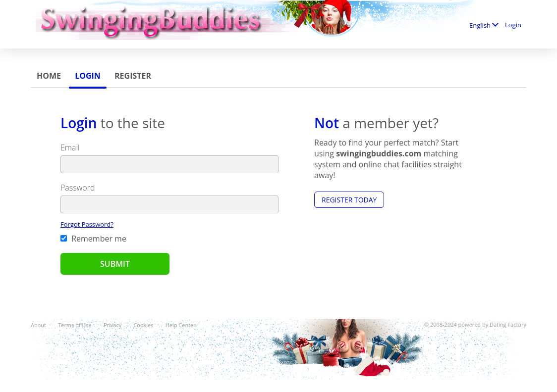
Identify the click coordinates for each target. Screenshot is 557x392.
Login (88, 76)
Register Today (349, 200)
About (38, 325)
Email (70, 147)
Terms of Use (75, 325)
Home (49, 76)
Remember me (93, 239)
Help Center (181, 325)
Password (78, 188)
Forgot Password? (87, 224)
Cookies (143, 325)
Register (133, 76)
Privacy (112, 325)
